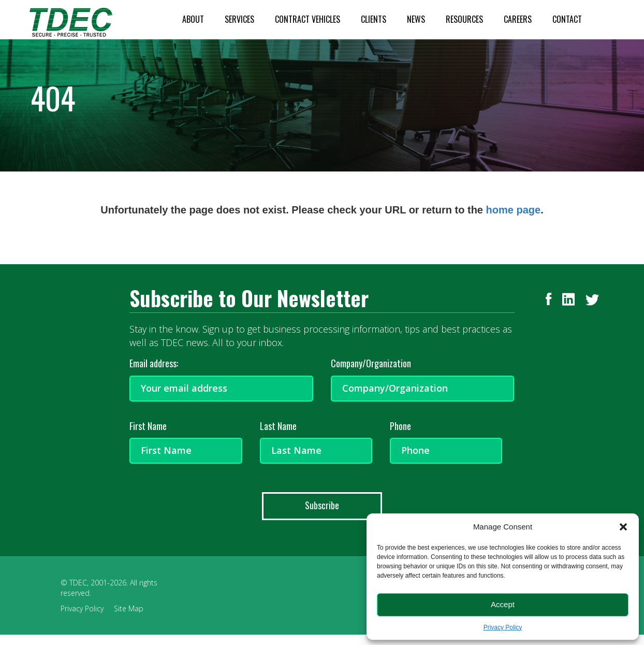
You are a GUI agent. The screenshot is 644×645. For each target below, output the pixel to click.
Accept (503, 604)
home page (514, 210)
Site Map (129, 608)
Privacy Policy (503, 627)
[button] (623, 527)
